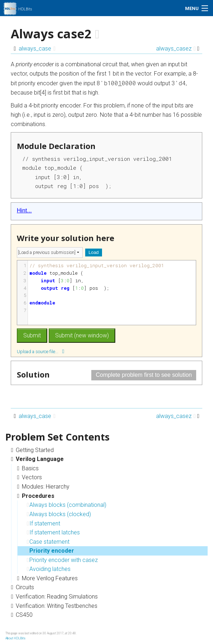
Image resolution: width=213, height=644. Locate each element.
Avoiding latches (49, 569)
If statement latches (53, 532)
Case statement (48, 542)
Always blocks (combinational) (67, 505)
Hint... (24, 210)
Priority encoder (50, 551)
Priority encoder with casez (62, 560)
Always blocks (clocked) (59, 514)
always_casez (176, 49)
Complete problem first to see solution (144, 375)
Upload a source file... (40, 351)
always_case (37, 49)
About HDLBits (15, 638)
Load (93, 252)
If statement (43, 523)
